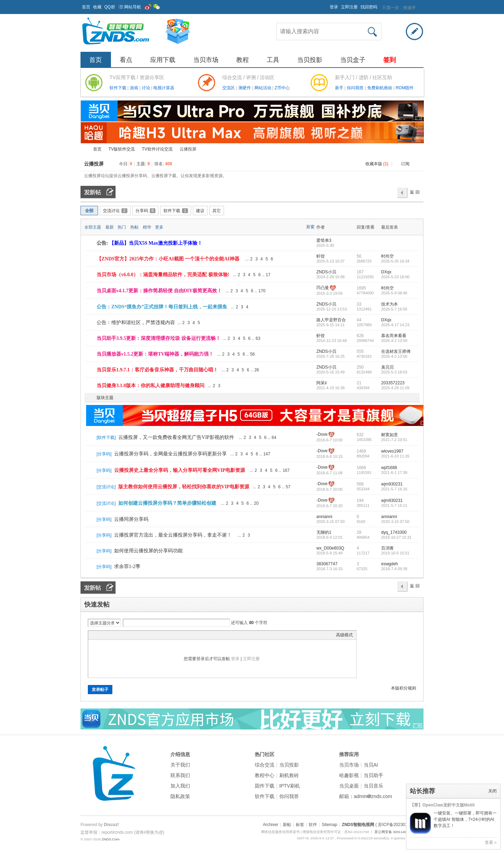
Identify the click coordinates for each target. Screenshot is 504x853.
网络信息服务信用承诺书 (280, 832)
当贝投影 (310, 60)
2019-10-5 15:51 (395, 553)
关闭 (492, 791)
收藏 (97, 7)
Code (135, 635)
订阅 (405, 164)
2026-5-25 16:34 (395, 261)
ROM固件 (405, 88)
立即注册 (349, 7)
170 (262, 291)
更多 (159, 227)
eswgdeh (390, 564)
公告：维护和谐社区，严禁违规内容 (136, 323)
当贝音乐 (373, 786)
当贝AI (371, 765)
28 (359, 532)
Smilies (144, 635)
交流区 (229, 88)
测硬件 (245, 88)
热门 (122, 227)
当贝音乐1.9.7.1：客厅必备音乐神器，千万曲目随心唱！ (157, 370)
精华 (147, 227)
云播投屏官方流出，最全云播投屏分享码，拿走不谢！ (173, 535)
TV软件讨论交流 (157, 149)
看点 (126, 60)
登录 (334, 7)
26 (257, 370)
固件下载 (265, 786)
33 (359, 304)
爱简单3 (324, 240)
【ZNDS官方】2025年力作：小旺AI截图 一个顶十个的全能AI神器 (168, 259)
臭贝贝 (387, 367)
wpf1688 (389, 468)
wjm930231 (392, 484)
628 (360, 336)
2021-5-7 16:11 (394, 505)
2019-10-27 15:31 (396, 537)
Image (109, 635)
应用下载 (163, 60)
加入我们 (180, 786)
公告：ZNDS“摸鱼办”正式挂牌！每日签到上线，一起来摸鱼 (162, 307)
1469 (361, 451)
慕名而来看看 (394, 336)
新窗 (310, 227)
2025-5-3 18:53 (394, 372)
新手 (340, 88)
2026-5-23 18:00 (395, 277)
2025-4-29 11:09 (395, 388)
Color (100, 635)
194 (360, 501)
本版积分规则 (404, 688)
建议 (200, 211)
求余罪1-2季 (127, 567)
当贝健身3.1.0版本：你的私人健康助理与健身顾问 (150, 386)
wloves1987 (392, 451)
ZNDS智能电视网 (83, 149)
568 (360, 484)
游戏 (135, 88)
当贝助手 (373, 775)
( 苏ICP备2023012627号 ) (400, 825)
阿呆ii (321, 383)
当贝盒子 (353, 60)
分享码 (146, 211)
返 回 (415, 192)
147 (267, 454)
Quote (127, 635)
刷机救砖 (289, 775)
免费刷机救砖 (380, 88)
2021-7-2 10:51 (394, 440)
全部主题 (93, 227)
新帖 (287, 825)
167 (360, 272)
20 (256, 503)
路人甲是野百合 (331, 320)
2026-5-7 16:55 (394, 309)
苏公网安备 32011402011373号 (399, 832)
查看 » (491, 842)
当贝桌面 (349, 786)
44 (359, 320)
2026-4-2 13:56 (394, 356)
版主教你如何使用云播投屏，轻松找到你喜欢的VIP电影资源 (184, 487)
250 (360, 367)
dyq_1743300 (394, 532)
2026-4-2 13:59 (394, 341)
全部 (89, 211)
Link (118, 635)
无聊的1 (324, 532)
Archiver (271, 825)
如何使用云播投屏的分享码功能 (148, 551)
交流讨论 (115, 211)
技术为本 (390, 304)
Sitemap (329, 825)
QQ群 (110, 7)
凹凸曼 (323, 288)
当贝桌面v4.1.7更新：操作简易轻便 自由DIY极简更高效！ (159, 291)
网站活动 (263, 88)
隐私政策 (180, 796)
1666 (361, 468)
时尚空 (387, 256)
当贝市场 (206, 60)
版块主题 (105, 398)
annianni (324, 517)
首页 (86, 7)
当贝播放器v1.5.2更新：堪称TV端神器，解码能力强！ (155, 354)
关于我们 (180, 765)
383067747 (327, 564)
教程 (243, 60)
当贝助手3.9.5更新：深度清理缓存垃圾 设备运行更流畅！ (159, 338)
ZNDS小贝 (326, 272)
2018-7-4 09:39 (394, 569)
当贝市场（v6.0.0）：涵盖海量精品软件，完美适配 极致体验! (163, 275)
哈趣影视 (349, 775)
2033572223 (393, 383)
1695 (361, 288)
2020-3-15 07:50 (395, 522)
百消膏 (387, 548)
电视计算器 (164, 88)
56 (359, 256)
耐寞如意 (390, 435)
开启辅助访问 (327, 5)
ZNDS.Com (110, 839)
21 (359, 383)
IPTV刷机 (290, 786)
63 (258, 338)
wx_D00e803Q (330, 548)
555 (360, 351)
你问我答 (356, 88)
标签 (300, 825)
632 (360, 435)
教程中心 (265, 775)
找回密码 (369, 7)
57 (288, 487)
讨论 (146, 88)
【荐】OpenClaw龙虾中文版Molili (442, 805)
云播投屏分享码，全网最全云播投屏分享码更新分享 (170, 454)
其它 (217, 211)
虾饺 (321, 256)
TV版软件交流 (122, 149)
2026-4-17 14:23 (395, 325)
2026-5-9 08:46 (394, 293)
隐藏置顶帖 (311, 259)
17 (268, 275)
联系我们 (180, 775)
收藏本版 (377, 164)
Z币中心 (282, 88)
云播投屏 (94, 164)
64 (274, 438)
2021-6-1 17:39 (394, 473)
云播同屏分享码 (131, 519)
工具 (273, 60)
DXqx (386, 272)
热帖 (134, 227)
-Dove (322, 434)
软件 (313, 825)
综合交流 (265, 765)
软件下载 (118, 88)
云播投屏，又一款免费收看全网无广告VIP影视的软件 (176, 437)
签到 (390, 60)
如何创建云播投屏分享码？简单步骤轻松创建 (167, 503)
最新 (110, 227)
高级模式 (344, 635)
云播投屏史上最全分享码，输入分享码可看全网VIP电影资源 (180, 470)
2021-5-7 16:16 (394, 489)
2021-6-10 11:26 (395, 456)
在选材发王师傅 (396, 351)
